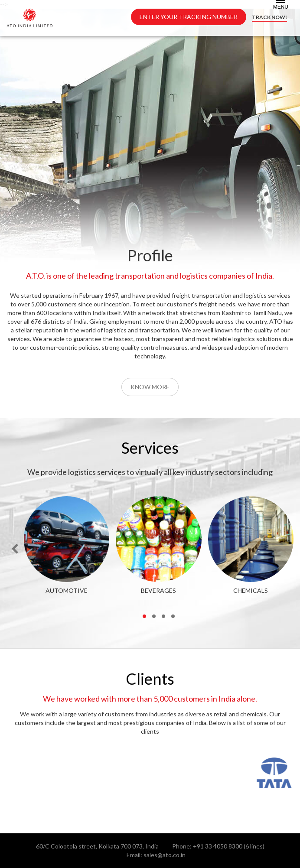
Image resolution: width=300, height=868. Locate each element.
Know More (150, 387)
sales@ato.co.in (165, 855)
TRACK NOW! (269, 17)
